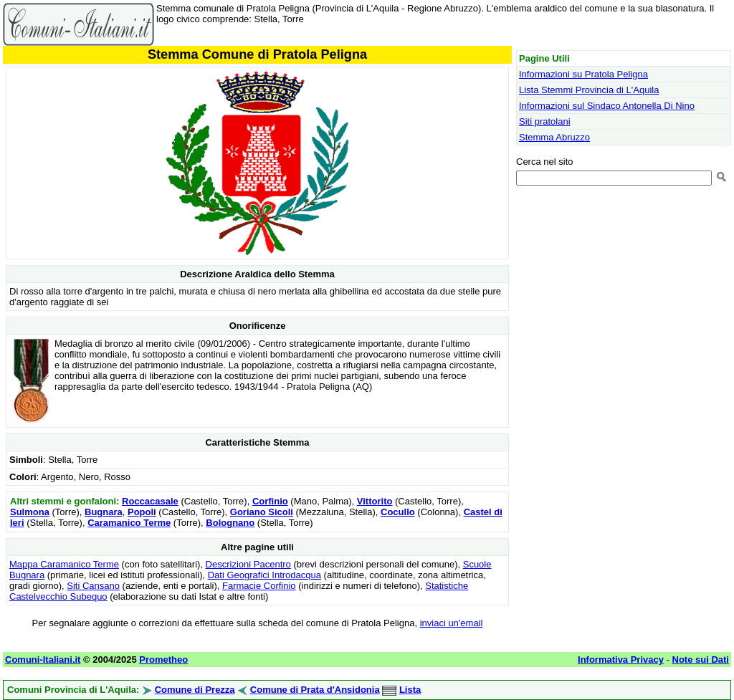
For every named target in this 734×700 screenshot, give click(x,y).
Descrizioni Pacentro (248, 564)
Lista (410, 690)
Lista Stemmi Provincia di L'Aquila (589, 90)
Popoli (142, 512)
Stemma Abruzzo (554, 137)
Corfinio (270, 501)
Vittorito (375, 501)
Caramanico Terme (129, 523)
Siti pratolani (545, 121)
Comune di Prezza (195, 690)
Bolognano (230, 523)
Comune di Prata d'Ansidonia (315, 690)
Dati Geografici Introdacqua (264, 575)
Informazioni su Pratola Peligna (583, 74)
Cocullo (398, 512)
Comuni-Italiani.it (43, 660)
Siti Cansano (93, 586)
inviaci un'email (452, 623)
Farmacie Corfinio (259, 586)
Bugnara (104, 512)
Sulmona (30, 512)
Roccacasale (150, 501)
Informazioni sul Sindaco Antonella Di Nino (607, 106)
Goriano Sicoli (262, 512)
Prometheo (163, 660)
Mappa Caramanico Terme (64, 564)
